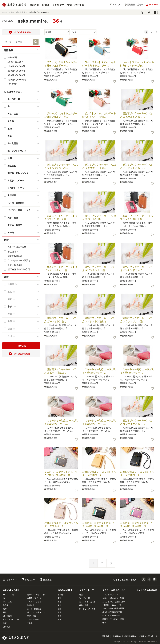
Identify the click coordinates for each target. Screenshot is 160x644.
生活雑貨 (12, 195)
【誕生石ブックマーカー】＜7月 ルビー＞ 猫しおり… (60, 371)
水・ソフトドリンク (17, 151)
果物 (10, 128)
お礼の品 (34, 5)
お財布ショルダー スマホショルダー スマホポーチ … (99, 473)
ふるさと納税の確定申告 (112, 612)
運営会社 (105, 636)
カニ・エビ (13, 114)
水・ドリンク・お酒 (87, 609)
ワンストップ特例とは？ (112, 616)
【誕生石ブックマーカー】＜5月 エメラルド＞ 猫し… (136, 115)
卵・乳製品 (13, 143)
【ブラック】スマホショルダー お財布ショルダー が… (61, 64)
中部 (60, 605)
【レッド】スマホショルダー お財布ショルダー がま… (137, 64)
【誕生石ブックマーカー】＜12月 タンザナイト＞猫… (99, 166)
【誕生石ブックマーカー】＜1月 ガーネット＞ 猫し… (60, 320)
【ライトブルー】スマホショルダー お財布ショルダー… (99, 64)
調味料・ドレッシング (18, 173)
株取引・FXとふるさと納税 (113, 619)
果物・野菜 (84, 605)
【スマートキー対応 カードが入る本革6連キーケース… (99, 371)
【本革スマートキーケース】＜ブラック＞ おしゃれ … (137, 217)
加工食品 (12, 166)
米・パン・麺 (14, 99)
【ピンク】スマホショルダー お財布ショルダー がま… (99, 115)
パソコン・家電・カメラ (19, 210)
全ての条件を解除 (22, 32)
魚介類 (11, 121)
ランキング (58, 5)
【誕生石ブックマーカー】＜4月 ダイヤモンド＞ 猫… (98, 269)
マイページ (11, 579)
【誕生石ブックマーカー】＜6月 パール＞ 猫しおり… (136, 269)
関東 (60, 602)
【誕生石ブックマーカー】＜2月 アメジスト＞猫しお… (98, 320)
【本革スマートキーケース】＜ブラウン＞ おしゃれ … (61, 217)
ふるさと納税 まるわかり (114, 590)
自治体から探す (65, 590)
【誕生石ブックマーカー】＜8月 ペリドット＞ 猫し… (136, 166)
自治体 (46, 5)
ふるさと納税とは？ (110, 595)
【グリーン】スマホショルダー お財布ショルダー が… (61, 115)
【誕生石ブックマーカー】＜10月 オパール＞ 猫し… (99, 217)
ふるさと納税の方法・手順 (113, 598)
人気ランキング (87, 590)
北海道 (60, 595)
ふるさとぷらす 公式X (126, 579)
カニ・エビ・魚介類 (87, 602)
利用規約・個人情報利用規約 (124, 636)
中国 (60, 612)
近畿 (60, 609)
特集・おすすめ (76, 5)
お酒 (10, 158)
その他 (11, 232)
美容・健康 (13, 217)
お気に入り (30, 579)
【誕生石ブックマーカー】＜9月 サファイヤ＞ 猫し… (136, 422)
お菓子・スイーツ (16, 180)
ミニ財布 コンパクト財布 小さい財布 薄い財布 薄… (61, 473)
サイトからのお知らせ (147, 590)
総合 (81, 595)
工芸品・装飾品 (15, 225)
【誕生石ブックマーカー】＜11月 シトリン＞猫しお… (61, 166)
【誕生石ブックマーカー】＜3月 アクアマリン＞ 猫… (136, 320)
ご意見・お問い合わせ (148, 636)
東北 (60, 598)
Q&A (104, 623)
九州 (60, 620)
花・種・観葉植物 (16, 203)
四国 (60, 616)
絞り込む (22, 346)
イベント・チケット (17, 188)
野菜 (10, 136)
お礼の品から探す (11, 590)
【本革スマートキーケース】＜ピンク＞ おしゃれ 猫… (61, 269)
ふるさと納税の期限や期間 (113, 608)
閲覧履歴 (47, 579)
